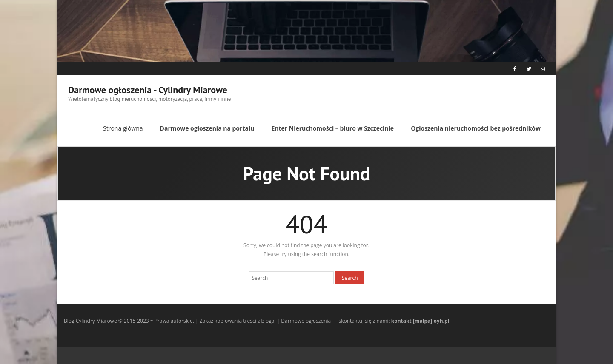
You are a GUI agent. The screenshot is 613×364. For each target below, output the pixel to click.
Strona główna (123, 128)
